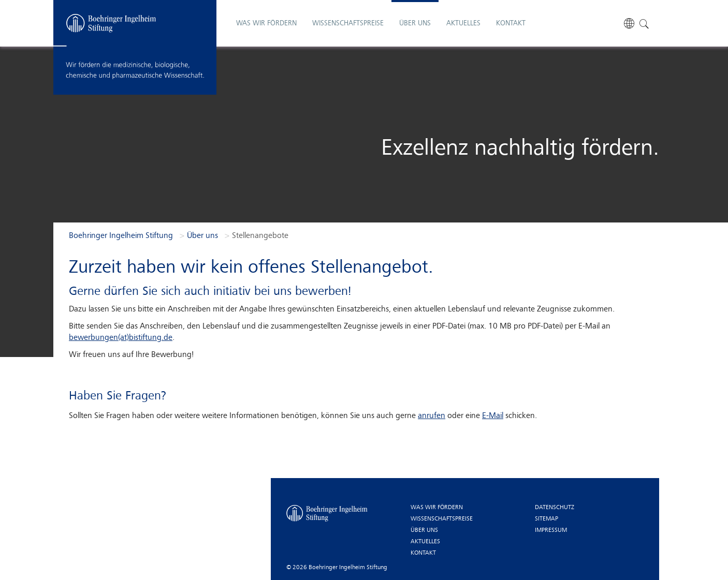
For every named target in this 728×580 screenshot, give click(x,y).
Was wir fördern (437, 508)
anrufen (432, 416)
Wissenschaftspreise (442, 519)
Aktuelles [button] (463, 13)
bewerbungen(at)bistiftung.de (121, 338)
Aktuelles (425, 542)
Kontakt (511, 13)
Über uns (424, 530)
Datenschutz (555, 508)
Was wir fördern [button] (266, 13)
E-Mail (493, 416)
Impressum (551, 530)
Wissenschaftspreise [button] (348, 13)
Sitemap (547, 519)
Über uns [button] (415, 13)
